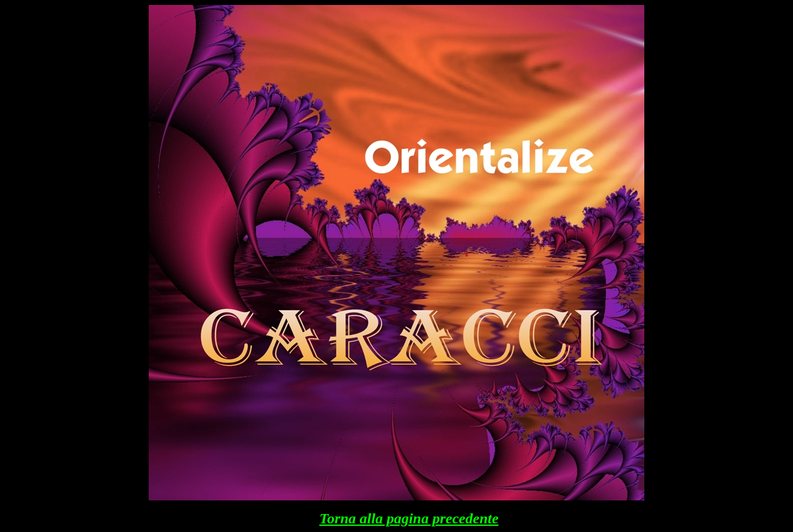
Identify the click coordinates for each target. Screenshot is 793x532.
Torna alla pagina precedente (409, 518)
